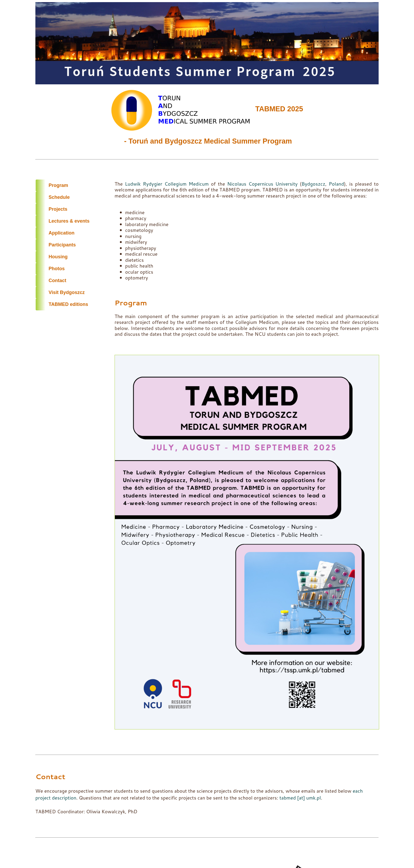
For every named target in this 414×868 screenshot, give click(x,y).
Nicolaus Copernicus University (262, 184)
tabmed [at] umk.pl (300, 798)
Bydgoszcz (313, 184)
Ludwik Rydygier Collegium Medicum (167, 184)
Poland (336, 184)
